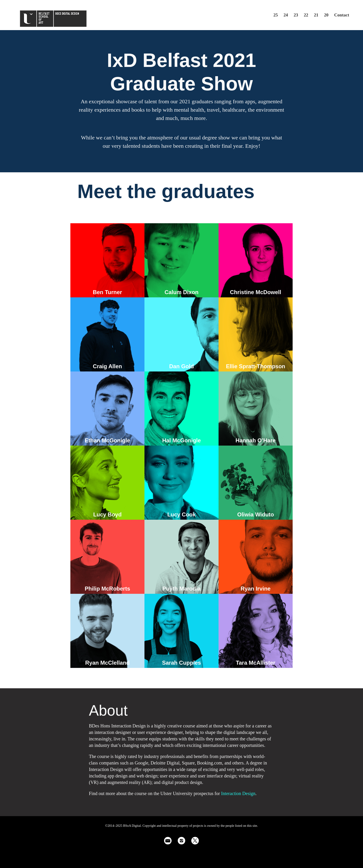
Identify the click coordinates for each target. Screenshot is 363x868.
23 (296, 15)
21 (316, 15)
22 (306, 15)
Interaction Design (238, 793)
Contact (342, 15)
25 (276, 15)
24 (286, 15)
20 (326, 15)
